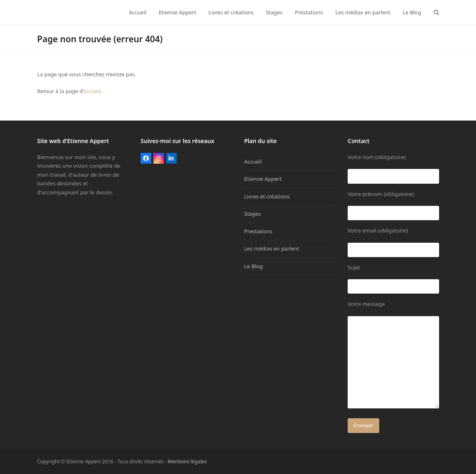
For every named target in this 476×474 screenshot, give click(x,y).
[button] (436, 12)
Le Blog (254, 266)
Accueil (253, 162)
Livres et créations (267, 196)
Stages (253, 214)
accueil (92, 91)
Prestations (258, 231)
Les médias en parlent (272, 248)
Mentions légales (187, 461)
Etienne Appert (263, 179)
